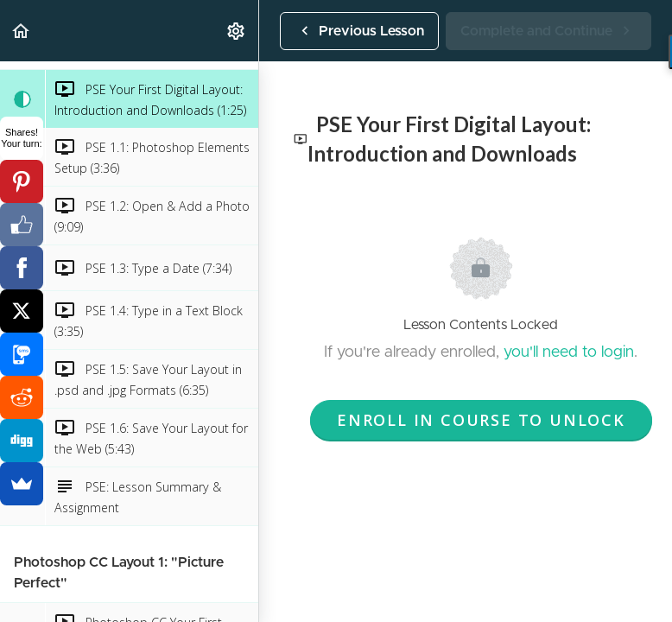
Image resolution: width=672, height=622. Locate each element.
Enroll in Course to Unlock (481, 420)
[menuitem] (237, 31)
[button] (22, 31)
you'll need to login (569, 352)
